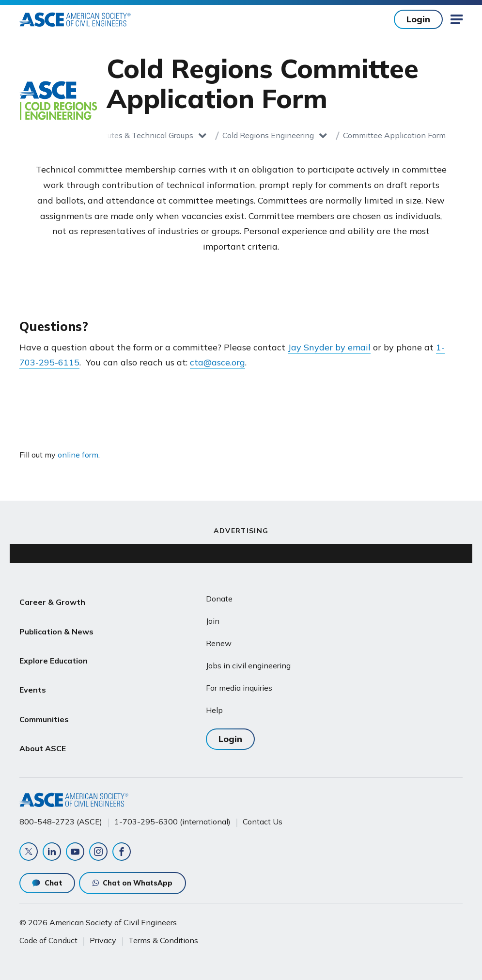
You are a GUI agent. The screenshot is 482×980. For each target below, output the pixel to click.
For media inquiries (239, 688)
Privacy (103, 935)
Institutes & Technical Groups (141, 135)
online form (78, 455)
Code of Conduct (48, 935)
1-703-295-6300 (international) (172, 813)
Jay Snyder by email (329, 347)
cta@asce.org (218, 362)
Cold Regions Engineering (268, 135)
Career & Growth (52, 599)
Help (214, 710)
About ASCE (43, 715)
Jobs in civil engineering (248, 665)
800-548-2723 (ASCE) (61, 813)
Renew (219, 643)
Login (418, 19)
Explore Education (54, 646)
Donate (219, 599)
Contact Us (263, 813)
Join (213, 621)
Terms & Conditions (163, 935)
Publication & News (56, 622)
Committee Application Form (394, 135)
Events (33, 669)
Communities (44, 692)
